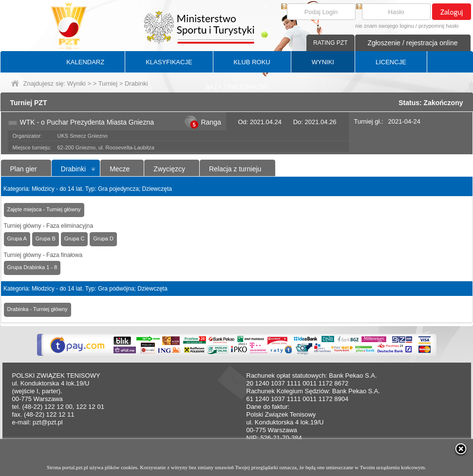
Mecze (120, 169)
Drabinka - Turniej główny (38, 309)
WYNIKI (323, 62)
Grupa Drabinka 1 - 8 (32, 267)
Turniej (108, 83)
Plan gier (24, 169)
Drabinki (73, 169)
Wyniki (76, 83)
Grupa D (103, 238)
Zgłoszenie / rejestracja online (412, 43)
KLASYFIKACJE (169, 62)
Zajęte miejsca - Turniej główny (44, 209)
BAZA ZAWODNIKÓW (236, 87)
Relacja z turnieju (235, 169)
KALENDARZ (85, 62)
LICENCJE (391, 62)
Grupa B (46, 238)
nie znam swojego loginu (384, 26)
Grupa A (17, 238)
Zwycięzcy (169, 169)
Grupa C (75, 238)
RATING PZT (330, 43)
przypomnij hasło (439, 26)
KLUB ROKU (252, 62)
